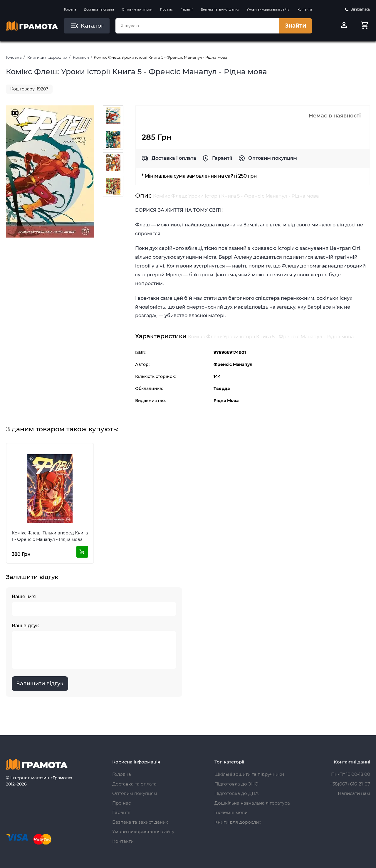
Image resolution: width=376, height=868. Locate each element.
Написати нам (354, 793)
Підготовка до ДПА (236, 793)
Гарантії (187, 10)
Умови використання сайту (268, 10)
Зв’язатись (357, 9)
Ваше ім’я (94, 605)
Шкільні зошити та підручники (249, 774)
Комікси (81, 57)
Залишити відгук (40, 684)
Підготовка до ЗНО (236, 784)
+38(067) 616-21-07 (350, 784)
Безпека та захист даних (220, 10)
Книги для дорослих (47, 57)
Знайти (296, 26)
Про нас (166, 10)
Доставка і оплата (174, 158)
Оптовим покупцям (137, 10)
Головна (70, 10)
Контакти (305, 10)
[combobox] (197, 26)
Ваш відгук (94, 646)
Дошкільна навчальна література (252, 803)
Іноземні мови (231, 812)
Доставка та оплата (99, 10)
